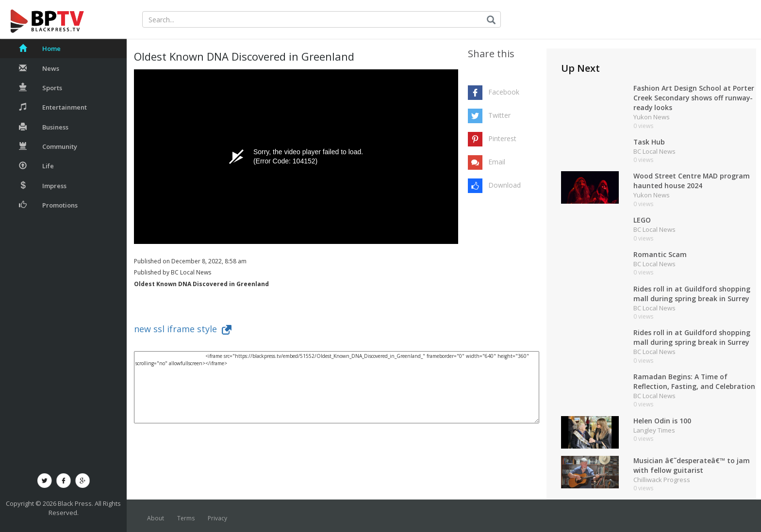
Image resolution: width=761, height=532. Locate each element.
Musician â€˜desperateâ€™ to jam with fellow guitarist (692, 465)
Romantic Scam (660, 254)
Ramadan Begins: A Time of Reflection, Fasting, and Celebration (694, 381)
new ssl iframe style (183, 329)
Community (48, 146)
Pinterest (502, 138)
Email (497, 162)
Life (36, 166)
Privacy (217, 518)
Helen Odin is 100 (662, 421)
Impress (43, 186)
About (156, 518)
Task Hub (649, 142)
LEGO (642, 220)
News (39, 68)
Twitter (499, 115)
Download (505, 185)
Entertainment (53, 107)
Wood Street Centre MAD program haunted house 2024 (692, 181)
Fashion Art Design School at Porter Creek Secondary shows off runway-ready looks (694, 98)
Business (44, 127)
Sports (41, 88)
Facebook (504, 92)
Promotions (48, 205)
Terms (186, 518)
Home (40, 48)
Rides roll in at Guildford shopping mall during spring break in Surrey (692, 294)
